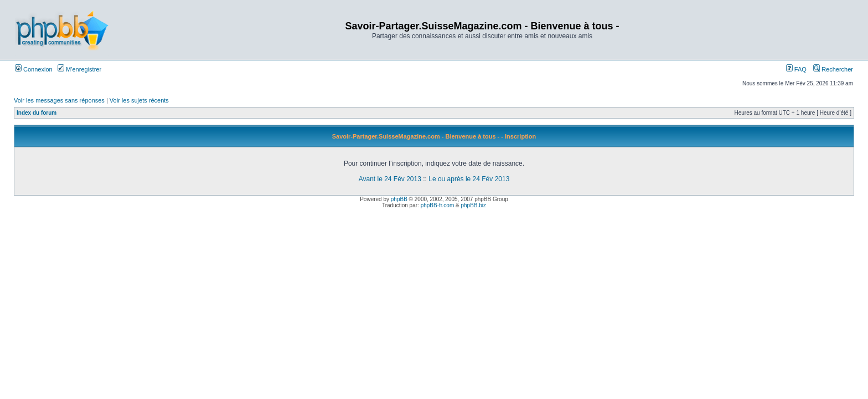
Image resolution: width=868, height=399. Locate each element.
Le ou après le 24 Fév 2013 (469, 179)
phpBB (399, 199)
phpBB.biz (473, 205)
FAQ (796, 69)
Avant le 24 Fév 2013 (390, 179)
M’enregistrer (79, 69)
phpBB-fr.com (438, 205)
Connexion (34, 69)
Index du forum (37, 113)
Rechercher (833, 69)
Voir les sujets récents (139, 100)
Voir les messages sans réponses (59, 100)
